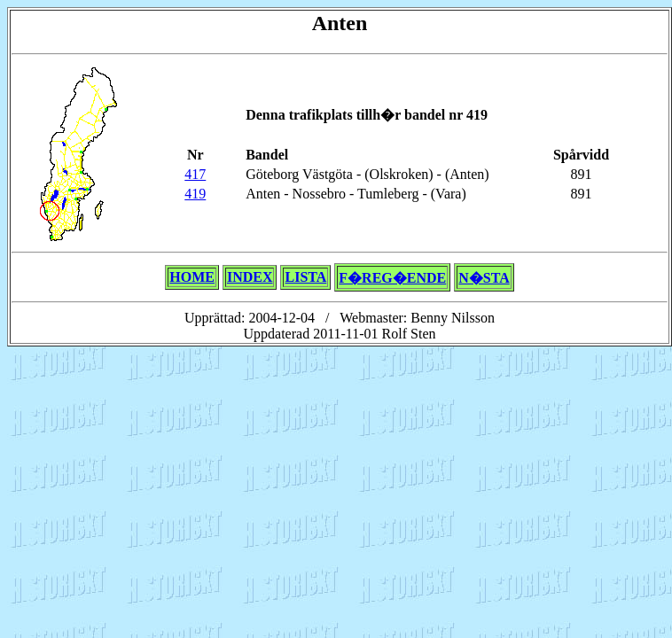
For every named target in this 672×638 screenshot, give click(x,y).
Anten (340, 23)
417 (195, 174)
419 (195, 194)
